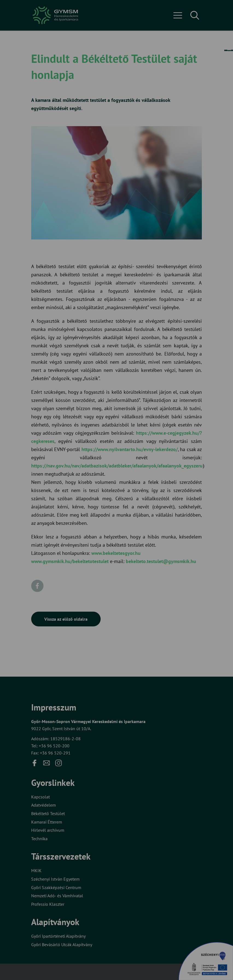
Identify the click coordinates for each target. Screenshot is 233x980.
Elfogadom (53, 508)
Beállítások (97, 508)
